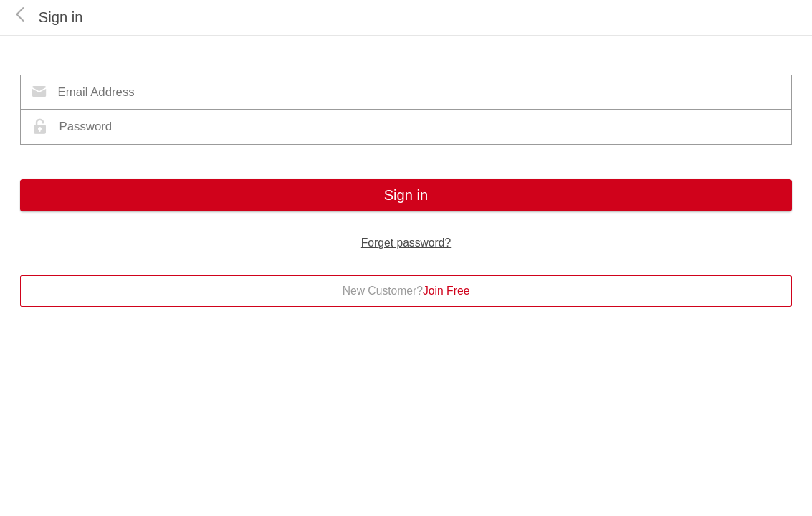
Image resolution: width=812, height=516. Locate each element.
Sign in (406, 195)
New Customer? (406, 291)
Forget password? (406, 243)
